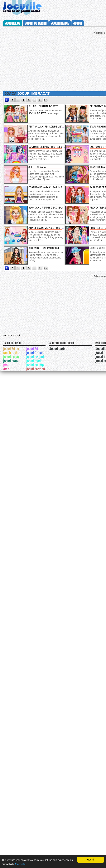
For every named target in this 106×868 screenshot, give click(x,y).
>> (46, 100)
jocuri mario (34, 361)
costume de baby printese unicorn (50, 147)
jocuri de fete (37, 113)
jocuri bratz (11, 361)
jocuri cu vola (12, 357)
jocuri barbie (60, 23)
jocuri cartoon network (38, 369)
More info (20, 864)
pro (5, 365)
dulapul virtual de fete (43, 106)
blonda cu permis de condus (46, 208)
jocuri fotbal (34, 353)
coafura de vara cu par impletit (48, 187)
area (6, 369)
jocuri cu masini (36, 23)
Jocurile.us (13, 23)
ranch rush (10, 353)
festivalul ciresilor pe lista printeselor (54, 127)
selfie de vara (37, 167)
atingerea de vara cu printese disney (51, 228)
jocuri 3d (32, 349)
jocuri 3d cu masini (14, 349)
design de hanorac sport (44, 248)
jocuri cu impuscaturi (38, 365)
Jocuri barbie (58, 349)
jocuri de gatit (36, 357)
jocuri (78, 23)
